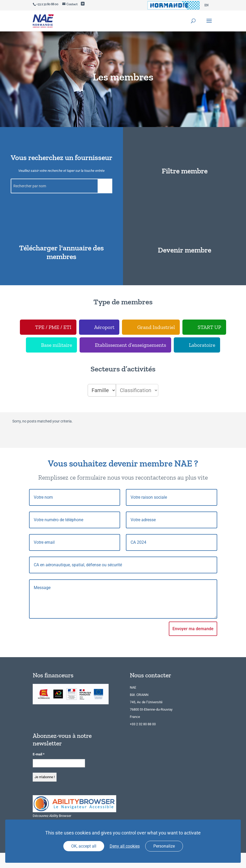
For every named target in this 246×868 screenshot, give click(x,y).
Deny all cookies (125, 846)
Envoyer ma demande (193, 629)
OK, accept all (84, 846)
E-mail (39, 754)
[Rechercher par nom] (61, 186)
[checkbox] (48, 327)
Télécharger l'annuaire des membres (61, 252)
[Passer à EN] (206, 5)
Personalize (164, 846)
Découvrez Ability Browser (52, 816)
